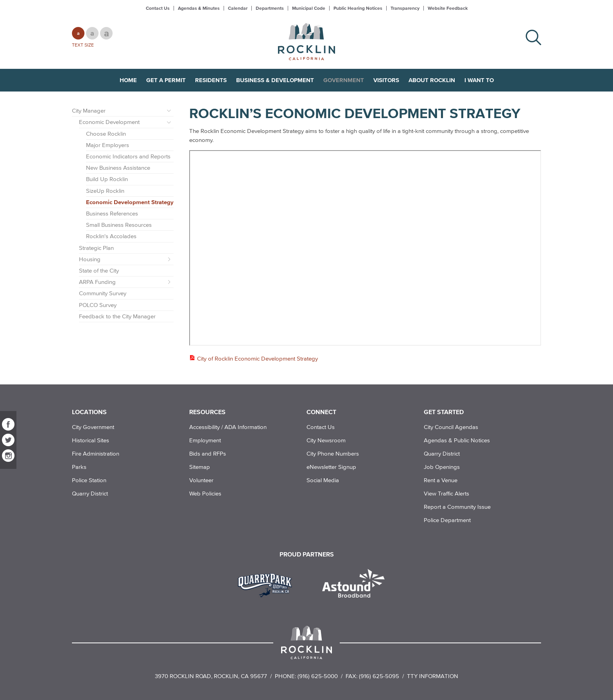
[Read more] (268, 584)
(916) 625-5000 (318, 676)
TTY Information (433, 676)
